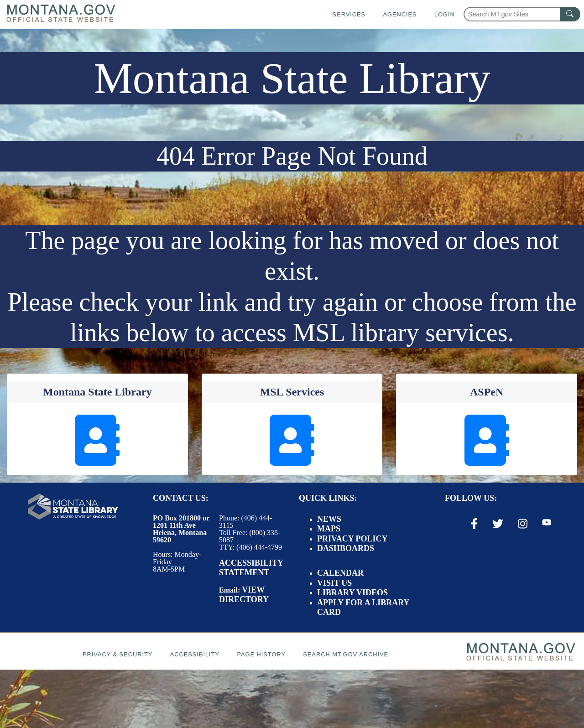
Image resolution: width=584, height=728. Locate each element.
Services (349, 14)
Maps (329, 529)
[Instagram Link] (523, 524)
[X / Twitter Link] (498, 524)
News (329, 519)
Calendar (340, 573)
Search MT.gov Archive (346, 654)
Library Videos (352, 593)
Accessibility (195, 654)
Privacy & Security (117, 654)
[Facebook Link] (474, 524)
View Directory (244, 595)
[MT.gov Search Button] (570, 14)
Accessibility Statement (251, 568)
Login (445, 14)
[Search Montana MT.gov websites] (522, 14)
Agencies (400, 14)
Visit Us (334, 583)
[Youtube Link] (547, 523)
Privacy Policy (352, 539)
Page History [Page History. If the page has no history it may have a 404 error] (261, 654)
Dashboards (346, 548)
